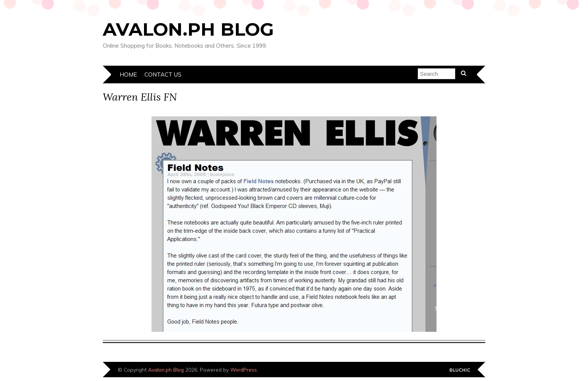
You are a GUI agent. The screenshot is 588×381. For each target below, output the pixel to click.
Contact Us (163, 75)
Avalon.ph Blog (188, 29)
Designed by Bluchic (460, 370)
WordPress (244, 370)
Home (128, 75)
